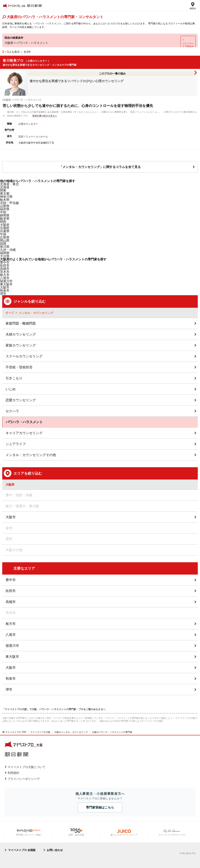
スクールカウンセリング (24, 356)
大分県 (5, 256)
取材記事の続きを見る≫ (45, 116)
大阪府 (5, 225)
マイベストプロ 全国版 (22, 850)
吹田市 (11, 591)
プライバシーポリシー (22, 779)
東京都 (5, 193)
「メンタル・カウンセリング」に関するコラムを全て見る (100, 167)
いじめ (11, 389)
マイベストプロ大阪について (27, 767)
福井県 (5, 209)
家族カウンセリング (21, 345)
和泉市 (11, 678)
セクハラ (12, 411)
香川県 (5, 247)
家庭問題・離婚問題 (21, 323)
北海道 (5, 187)
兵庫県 (5, 231)
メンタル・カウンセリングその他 (31, 455)
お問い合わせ (55, 850)
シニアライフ (16, 444)
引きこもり (14, 378)
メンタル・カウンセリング (36, 313)
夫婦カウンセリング (21, 334)
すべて (10, 313)
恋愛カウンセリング (21, 400)
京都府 (5, 228)
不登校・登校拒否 (19, 367)
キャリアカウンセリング (24, 433)
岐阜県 (5, 219)
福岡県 (5, 253)
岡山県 (5, 240)
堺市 (9, 689)
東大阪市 (12, 657)
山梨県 (5, 206)
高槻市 (11, 602)
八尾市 (11, 635)
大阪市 (5, 287)
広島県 (5, 237)
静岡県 (5, 215)
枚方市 (11, 624)
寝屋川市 (12, 646)
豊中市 (11, 580)
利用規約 (13, 773)
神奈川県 (6, 197)
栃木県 (5, 200)
